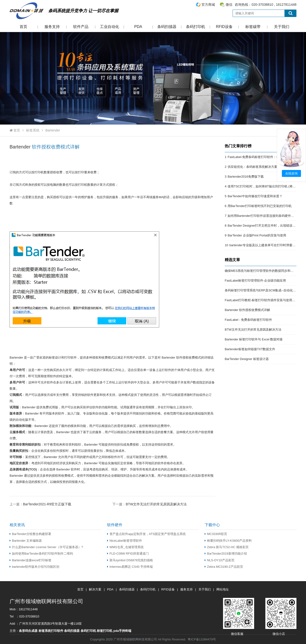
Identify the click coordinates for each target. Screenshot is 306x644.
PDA (138, 27)
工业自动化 (109, 27)
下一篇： (150, 504)
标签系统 (33, 130)
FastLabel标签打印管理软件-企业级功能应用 (255, 281)
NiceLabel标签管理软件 (125, 541)
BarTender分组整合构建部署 (30, 534)
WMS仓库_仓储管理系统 (125, 547)
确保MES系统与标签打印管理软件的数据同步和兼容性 (262, 271)
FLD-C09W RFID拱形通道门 (128, 554)
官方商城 (208, 5)
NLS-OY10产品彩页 (220, 560)
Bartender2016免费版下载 (246, 177)
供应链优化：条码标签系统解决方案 (252, 167)
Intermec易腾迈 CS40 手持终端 (130, 567)
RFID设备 (224, 27)
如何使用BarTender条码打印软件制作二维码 (41, 554)
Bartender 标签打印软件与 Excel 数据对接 (254, 339)
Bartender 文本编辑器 (26, 541)
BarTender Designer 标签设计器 (247, 359)
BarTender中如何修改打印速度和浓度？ (255, 196)
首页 (23, 27)
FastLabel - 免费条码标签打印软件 (248, 320)
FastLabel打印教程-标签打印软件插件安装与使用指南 (262, 300)
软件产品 (81, 27)
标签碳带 (253, 27)
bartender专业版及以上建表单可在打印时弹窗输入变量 (267, 245)
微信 (229, 5)
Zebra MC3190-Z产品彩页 (224, 567)
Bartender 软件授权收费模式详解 (247, 310)
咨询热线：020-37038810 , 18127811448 (246, 5)
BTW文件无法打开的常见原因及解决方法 (156, 504)
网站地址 (223, 589)
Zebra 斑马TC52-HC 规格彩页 (227, 547)
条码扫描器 (167, 27)
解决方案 (95, 589)
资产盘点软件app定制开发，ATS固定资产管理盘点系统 (146, 534)
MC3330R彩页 (216, 534)
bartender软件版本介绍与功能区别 (34, 567)
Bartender (53, 130)
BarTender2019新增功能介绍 (226, 554)
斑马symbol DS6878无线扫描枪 (130, 560)
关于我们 (282, 27)
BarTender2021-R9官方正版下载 (47, 504)
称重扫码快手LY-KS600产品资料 (228, 541)
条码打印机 (196, 27)
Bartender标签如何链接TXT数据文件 (250, 349)
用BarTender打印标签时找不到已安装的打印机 (260, 206)
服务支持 (52, 27)
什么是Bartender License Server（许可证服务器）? (46, 547)
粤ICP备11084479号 (202, 639)
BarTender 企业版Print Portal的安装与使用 (257, 235)
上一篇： (40, 504)
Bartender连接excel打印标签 (30, 560)
